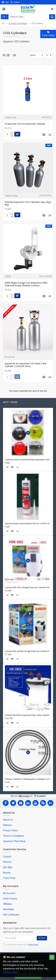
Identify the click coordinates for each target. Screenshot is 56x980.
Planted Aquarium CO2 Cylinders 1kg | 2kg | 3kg (28, 203)
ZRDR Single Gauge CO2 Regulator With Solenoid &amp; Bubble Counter (26, 284)
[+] (12, 133)
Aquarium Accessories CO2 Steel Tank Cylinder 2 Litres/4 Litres (26, 365)
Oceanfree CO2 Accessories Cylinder (25, 124)
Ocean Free (11, 117)
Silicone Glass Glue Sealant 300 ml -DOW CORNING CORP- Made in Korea (28, 524)
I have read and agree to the (21, 945)
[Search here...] (52, 17)
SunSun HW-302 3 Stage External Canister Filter (28, 588)
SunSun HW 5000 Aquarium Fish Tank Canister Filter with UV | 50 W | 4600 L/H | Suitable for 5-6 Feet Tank (28, 715)
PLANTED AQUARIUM (18, 24)
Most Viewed (10, 402)
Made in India (11, 195)
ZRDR (8, 276)
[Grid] (4, 55)
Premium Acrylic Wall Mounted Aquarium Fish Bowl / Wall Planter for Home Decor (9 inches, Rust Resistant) (28, 460)
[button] (17, 134)
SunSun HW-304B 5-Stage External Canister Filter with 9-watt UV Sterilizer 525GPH (28, 651)
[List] (8, 55)
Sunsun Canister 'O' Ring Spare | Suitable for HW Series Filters (28, 779)
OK (52, 957)
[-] (12, 136)
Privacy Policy (10, 972)
